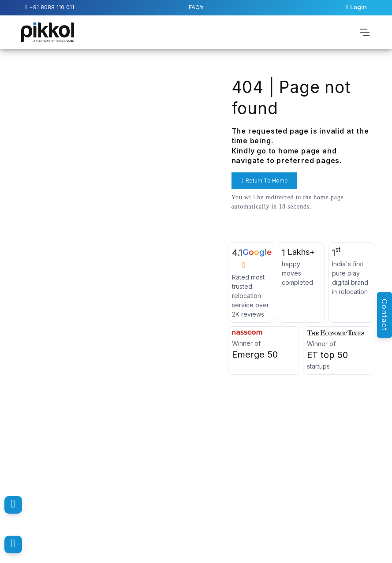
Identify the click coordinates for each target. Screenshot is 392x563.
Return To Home (264, 181)
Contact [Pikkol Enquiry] (385, 315)
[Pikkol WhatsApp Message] (13, 544)
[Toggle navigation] (364, 32)
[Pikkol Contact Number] (13, 505)
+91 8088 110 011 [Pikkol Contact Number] (50, 7)
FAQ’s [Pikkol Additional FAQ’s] (196, 7)
